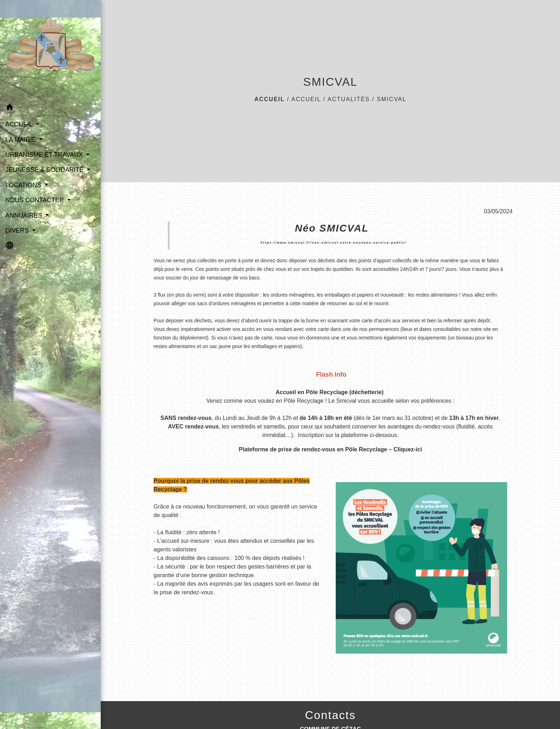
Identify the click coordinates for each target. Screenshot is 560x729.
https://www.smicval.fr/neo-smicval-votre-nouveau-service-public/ (333, 243)
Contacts (330, 715)
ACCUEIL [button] (20, 124)
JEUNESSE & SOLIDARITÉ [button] (45, 170)
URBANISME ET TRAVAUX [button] (45, 155)
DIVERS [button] (18, 230)
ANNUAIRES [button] (25, 215)
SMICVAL (392, 99)
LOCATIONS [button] (24, 185)
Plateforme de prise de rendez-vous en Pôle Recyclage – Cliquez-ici (331, 449)
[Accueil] (50, 50)
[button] (50, 108)
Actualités (349, 99)
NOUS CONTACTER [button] (36, 200)
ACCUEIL (306, 99)
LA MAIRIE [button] (22, 140)
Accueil (269, 99)
